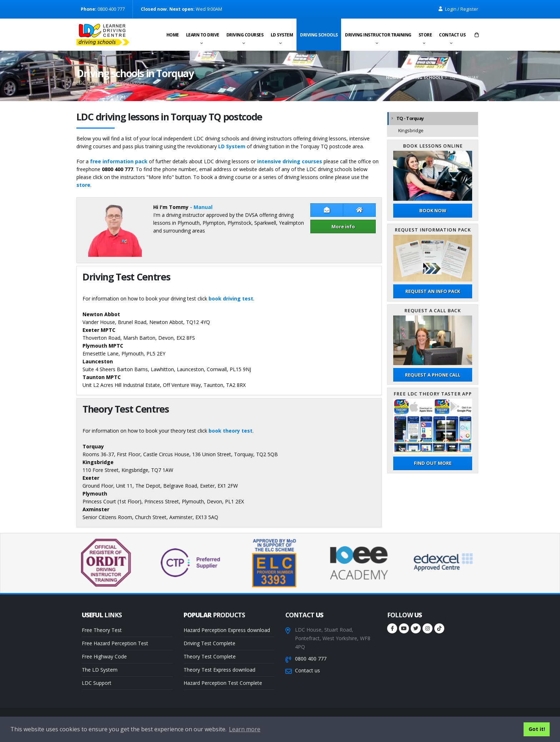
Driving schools (319, 35)
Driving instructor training (378, 35)
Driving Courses (245, 35)
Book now (433, 210)
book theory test (231, 431)
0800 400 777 (311, 659)
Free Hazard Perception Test (115, 643)
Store (425, 35)
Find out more (433, 463)
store (83, 185)
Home (173, 35)
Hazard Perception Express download (227, 630)
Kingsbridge (411, 131)
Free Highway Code (104, 656)
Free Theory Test (102, 630)
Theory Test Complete (210, 656)
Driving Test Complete (209, 643)
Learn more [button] (245, 729)
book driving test (231, 298)
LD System (282, 35)
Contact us (452, 35)
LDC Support (97, 683)
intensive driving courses (290, 161)
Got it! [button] (537, 729)
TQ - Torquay (410, 118)
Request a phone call (433, 375)
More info (343, 226)
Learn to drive (203, 35)
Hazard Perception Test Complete (223, 683)
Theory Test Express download (219, 670)
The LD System (100, 670)
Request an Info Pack (433, 291)
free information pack (119, 161)
